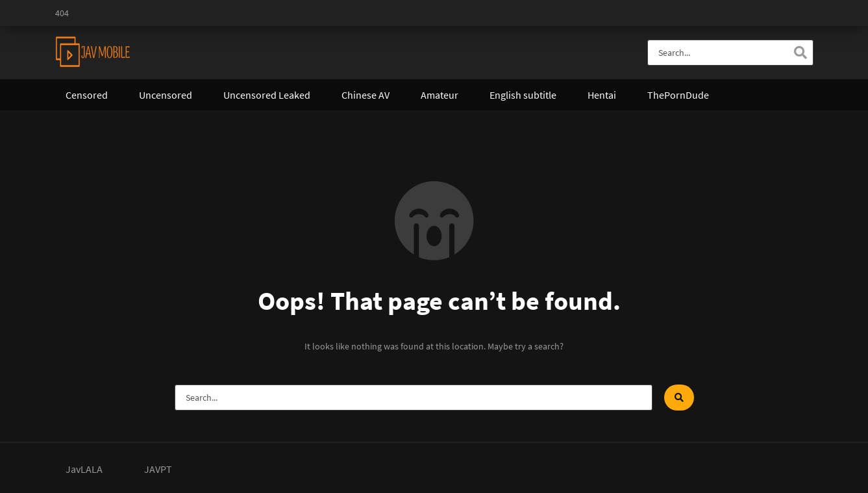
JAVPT (158, 469)
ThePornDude (678, 95)
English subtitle (523, 95)
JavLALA (84, 469)
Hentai (602, 95)
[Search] (800, 53)
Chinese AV (366, 95)
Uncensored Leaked (267, 95)
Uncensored (166, 95)
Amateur (440, 95)
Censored (87, 95)
